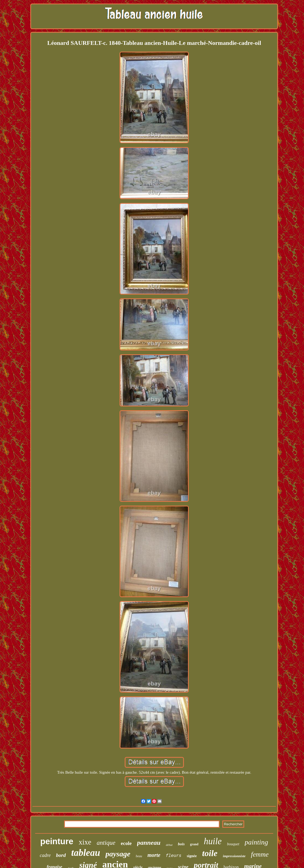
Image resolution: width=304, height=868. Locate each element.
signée (192, 856)
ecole (126, 843)
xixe (85, 842)
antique (106, 843)
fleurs (174, 856)
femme (260, 854)
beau (139, 856)
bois (181, 844)
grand (194, 844)
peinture (57, 841)
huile (213, 841)
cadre (45, 855)
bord (61, 855)
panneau (149, 843)
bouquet (233, 844)
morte (154, 855)
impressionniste (234, 856)
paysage (118, 854)
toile (210, 853)
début (169, 845)
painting (257, 842)
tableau (86, 853)
